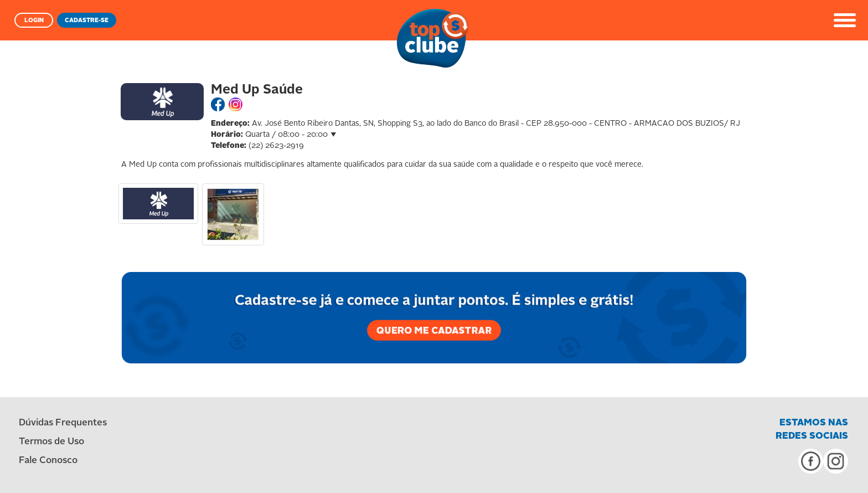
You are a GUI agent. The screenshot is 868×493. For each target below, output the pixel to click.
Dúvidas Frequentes (63, 423)
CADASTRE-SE (87, 21)
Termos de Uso (51, 442)
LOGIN (34, 21)
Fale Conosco (48, 461)
